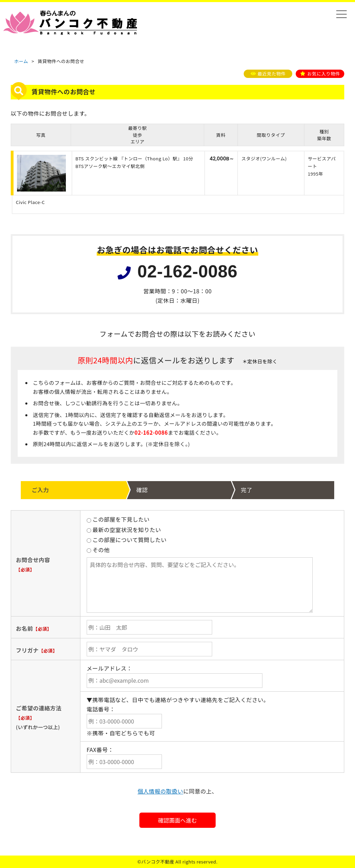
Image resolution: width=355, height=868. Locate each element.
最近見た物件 (272, 74)
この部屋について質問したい (127, 540)
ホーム (21, 61)
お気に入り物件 (323, 74)
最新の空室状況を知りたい (124, 530)
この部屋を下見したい (118, 519)
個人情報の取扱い (161, 791)
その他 (98, 550)
